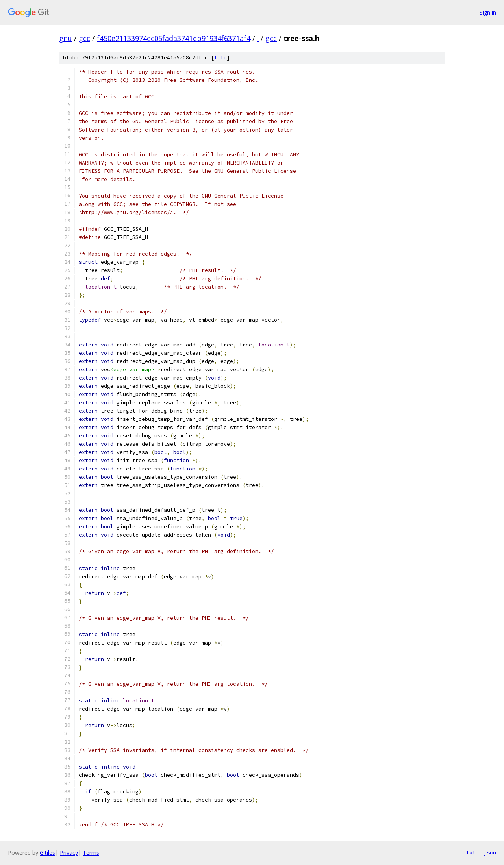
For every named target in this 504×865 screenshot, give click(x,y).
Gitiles (47, 853)
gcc (84, 38)
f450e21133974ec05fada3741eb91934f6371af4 (174, 38)
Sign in (488, 12)
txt (471, 852)
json (490, 852)
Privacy (69, 853)
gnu (66, 38)
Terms (91, 853)
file (220, 58)
